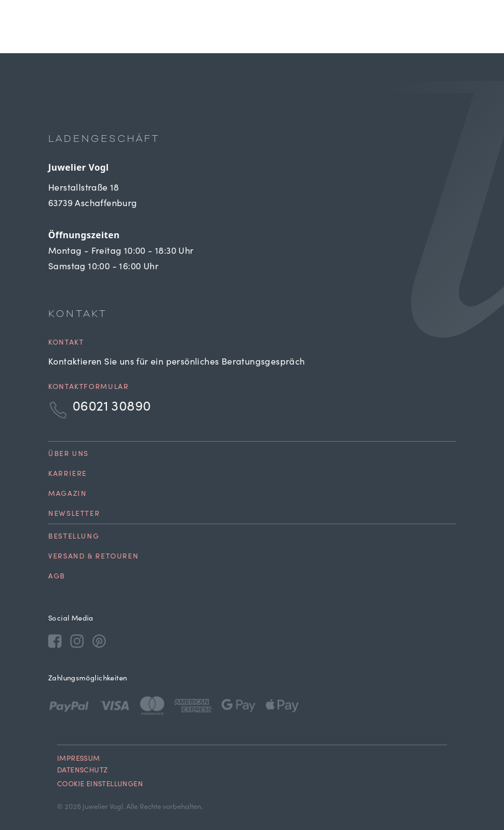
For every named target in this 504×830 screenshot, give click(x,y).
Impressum (79, 759)
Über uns (68, 455)
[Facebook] (55, 641)
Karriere (68, 475)
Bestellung (74, 537)
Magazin (67, 495)
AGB (57, 577)
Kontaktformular (88, 388)
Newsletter (74, 514)
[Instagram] (77, 641)
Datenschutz (82, 771)
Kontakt (66, 343)
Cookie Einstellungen (100, 785)
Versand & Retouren (93, 557)
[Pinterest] (99, 641)
